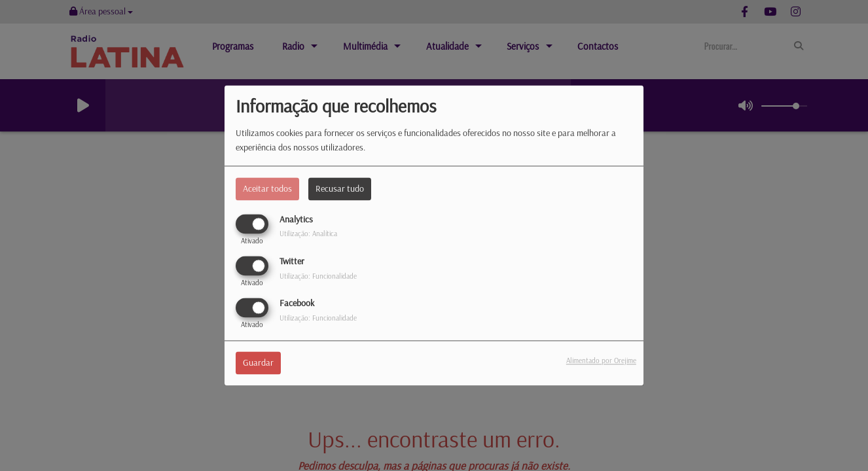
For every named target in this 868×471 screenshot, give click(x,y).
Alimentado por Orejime (601, 361)
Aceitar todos (267, 188)
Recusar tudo (340, 188)
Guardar (258, 363)
